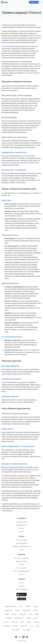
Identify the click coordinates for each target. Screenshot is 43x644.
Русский (15, 626)
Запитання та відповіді (21, 558)
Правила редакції (21, 589)
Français (35, 610)
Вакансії (21, 528)
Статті (21, 550)
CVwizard (23, 641)
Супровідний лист (21, 525)
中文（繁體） (27, 630)
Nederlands (23, 614)
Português (9, 618)
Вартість (21, 565)
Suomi (36, 618)
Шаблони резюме (21, 540)
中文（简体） (16, 630)
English (35, 606)
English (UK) (9, 610)
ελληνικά (37, 622)
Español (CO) (26, 610)
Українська (24, 626)
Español (17, 610)
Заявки (21, 532)
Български (7, 626)
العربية (38, 626)
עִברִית (32, 626)
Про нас (22, 583)
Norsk (31, 614)
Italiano (7, 614)
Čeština (29, 622)
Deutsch (28, 606)
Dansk (21, 606)
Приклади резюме (21, 543)
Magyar (14, 614)
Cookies (21, 574)
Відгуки (22, 586)
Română (29, 618)
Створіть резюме (21, 522)
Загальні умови (21, 568)
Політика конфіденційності (22, 571)
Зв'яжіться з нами (22, 561)
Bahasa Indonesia (11, 606)
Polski (37, 614)
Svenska (6, 622)
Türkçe (22, 622)
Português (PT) (19, 618)
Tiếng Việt (14, 622)
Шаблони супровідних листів (22, 546)
